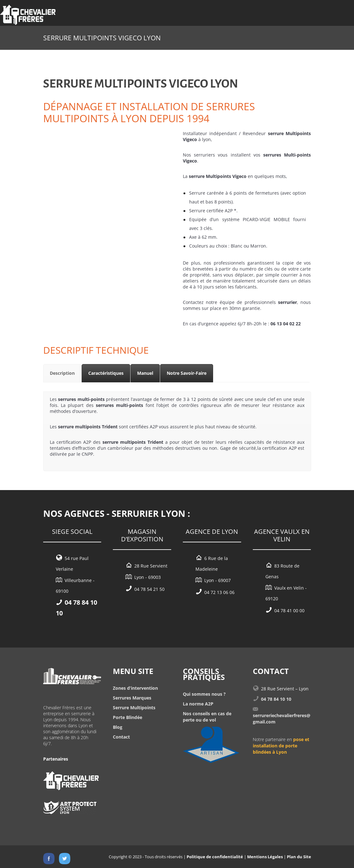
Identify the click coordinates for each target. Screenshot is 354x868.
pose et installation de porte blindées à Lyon (281, 746)
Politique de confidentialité (215, 857)
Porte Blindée (128, 717)
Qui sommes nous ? (204, 694)
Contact (121, 737)
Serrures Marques (132, 698)
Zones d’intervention (135, 688)
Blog (118, 727)
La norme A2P (198, 704)
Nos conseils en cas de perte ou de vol (207, 717)
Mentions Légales (265, 857)
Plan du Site (299, 857)
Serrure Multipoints (134, 708)
